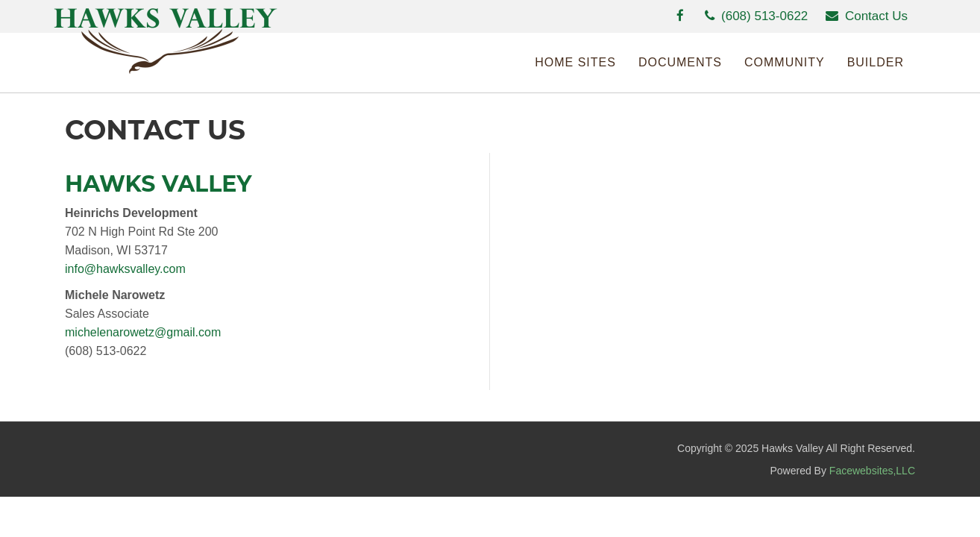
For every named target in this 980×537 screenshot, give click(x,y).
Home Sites (575, 62)
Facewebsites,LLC (872, 471)
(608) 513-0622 (756, 16)
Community (785, 62)
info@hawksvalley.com (125, 269)
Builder (876, 62)
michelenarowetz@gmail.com (143, 332)
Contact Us (867, 16)
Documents (680, 62)
